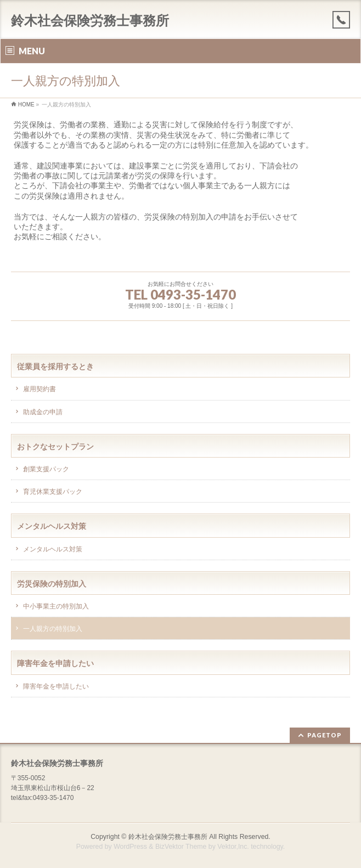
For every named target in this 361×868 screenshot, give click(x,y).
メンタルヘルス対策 (53, 549)
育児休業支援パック (53, 492)
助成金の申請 (43, 412)
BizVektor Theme (181, 847)
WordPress (130, 847)
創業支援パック (46, 469)
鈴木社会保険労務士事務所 (90, 21)
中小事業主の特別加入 (56, 606)
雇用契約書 (40, 389)
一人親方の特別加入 (53, 629)
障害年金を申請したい (56, 686)
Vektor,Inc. (233, 847)
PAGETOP (325, 735)
